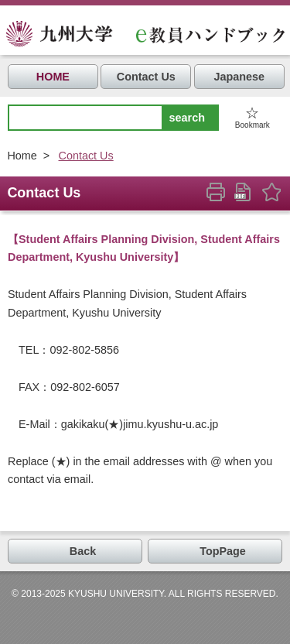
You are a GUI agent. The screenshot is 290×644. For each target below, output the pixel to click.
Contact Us (146, 77)
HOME (53, 77)
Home (22, 156)
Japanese (239, 77)
